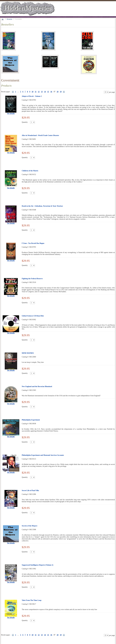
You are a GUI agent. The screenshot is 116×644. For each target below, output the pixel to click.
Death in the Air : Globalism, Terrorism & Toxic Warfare (42, 206)
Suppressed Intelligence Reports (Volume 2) (38, 565)
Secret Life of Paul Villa (30, 491)
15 (48, 92)
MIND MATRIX (28, 353)
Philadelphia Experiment (31, 420)
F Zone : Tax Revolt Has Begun (33, 243)
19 (61, 92)
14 (45, 92)
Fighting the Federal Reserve (32, 279)
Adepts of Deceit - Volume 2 (32, 96)
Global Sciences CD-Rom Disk (33, 316)
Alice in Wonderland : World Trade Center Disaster (40, 135)
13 (42, 92)
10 (33, 92)
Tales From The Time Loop (32, 600)
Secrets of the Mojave (29, 526)
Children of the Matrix (30, 171)
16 (51, 92)
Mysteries (10, 19)
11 (36, 92)
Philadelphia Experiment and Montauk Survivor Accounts (43, 455)
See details (11, 113)
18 (58, 92)
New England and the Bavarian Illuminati (37, 386)
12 (39, 92)
